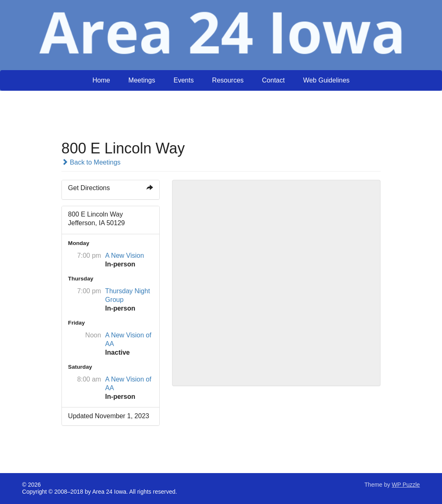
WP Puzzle (406, 485)
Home (101, 80)
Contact (273, 80)
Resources (228, 80)
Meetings (142, 80)
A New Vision (125, 256)
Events (183, 80)
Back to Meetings (91, 162)
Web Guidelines (326, 80)
